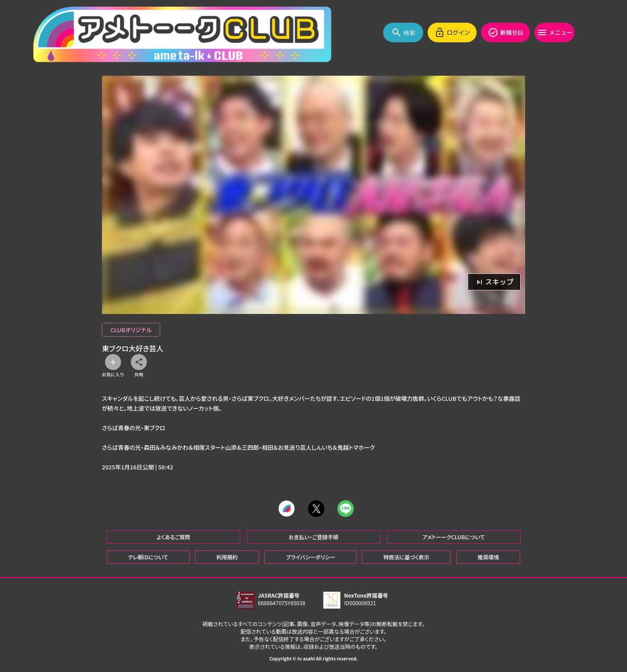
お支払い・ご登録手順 (313, 536)
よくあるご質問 (174, 536)
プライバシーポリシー (311, 556)
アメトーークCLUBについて (453, 536)
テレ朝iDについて (148, 556)
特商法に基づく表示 (406, 556)
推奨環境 (488, 556)
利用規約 (227, 556)
